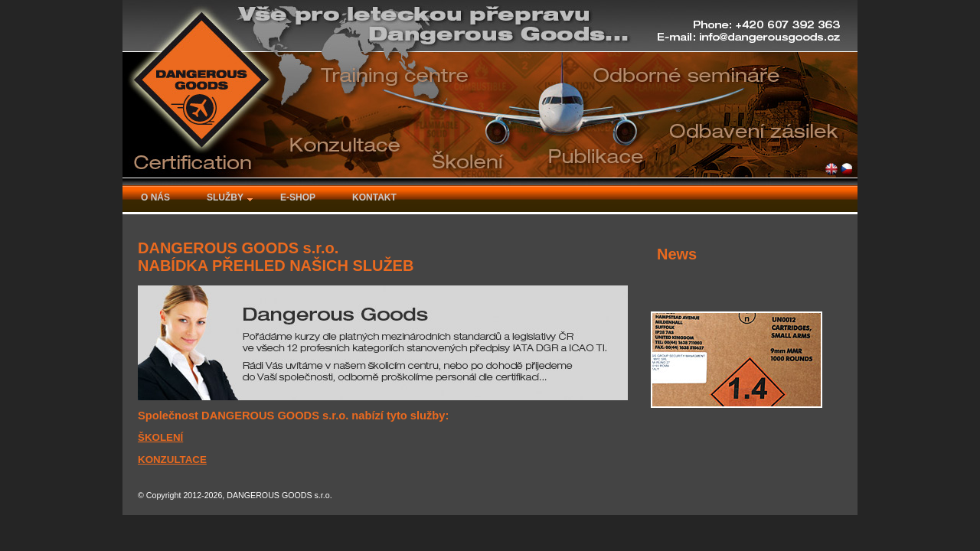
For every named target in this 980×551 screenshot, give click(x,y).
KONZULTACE (172, 460)
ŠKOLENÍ (160, 437)
